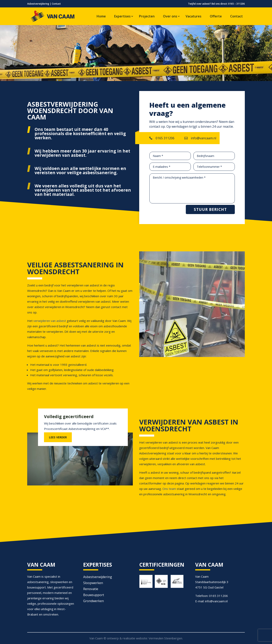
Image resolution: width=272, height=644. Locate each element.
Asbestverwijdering (38, 4)
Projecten (147, 16)
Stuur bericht (210, 209)
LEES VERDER (58, 437)
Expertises (122, 16)
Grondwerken (93, 601)
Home (101, 16)
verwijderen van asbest (49, 321)
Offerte (216, 16)
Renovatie (91, 589)
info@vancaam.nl (203, 138)
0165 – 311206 (236, 4)
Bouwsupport (94, 595)
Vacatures (193, 16)
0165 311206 (165, 138)
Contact (56, 4)
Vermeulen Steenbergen (165, 638)
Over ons (170, 16)
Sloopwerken (93, 583)
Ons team (169, 489)
